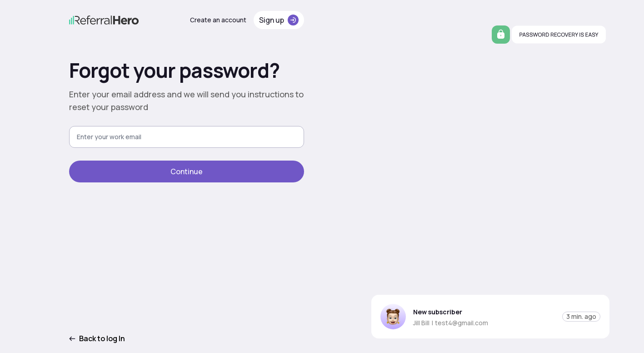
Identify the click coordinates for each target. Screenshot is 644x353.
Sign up (279, 20)
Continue (187, 171)
